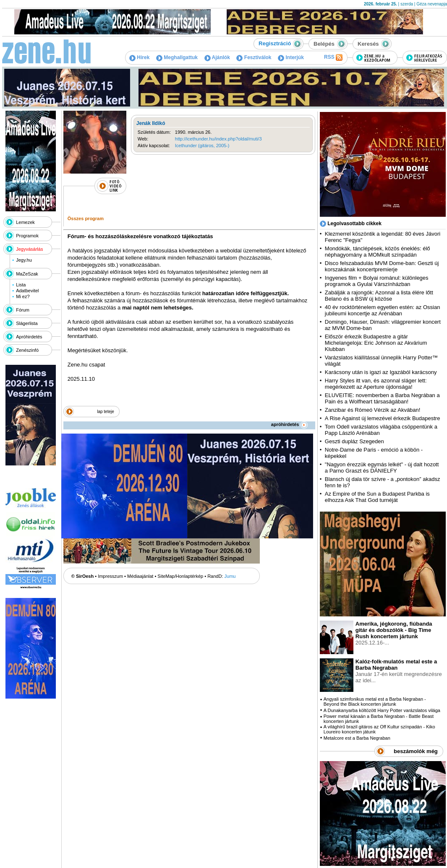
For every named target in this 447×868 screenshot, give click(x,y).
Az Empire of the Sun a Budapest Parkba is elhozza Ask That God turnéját (377, 497)
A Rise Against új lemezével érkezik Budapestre (383, 418)
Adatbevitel (27, 291)
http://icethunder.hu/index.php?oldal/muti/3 (218, 139)
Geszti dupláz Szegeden (354, 441)
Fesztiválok (254, 57)
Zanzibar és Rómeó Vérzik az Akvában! (373, 410)
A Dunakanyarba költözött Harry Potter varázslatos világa (382, 710)
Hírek (139, 57)
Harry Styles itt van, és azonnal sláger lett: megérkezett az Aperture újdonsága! (376, 384)
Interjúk (291, 57)
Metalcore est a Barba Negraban (357, 738)
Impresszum (110, 576)
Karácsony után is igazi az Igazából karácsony (381, 372)
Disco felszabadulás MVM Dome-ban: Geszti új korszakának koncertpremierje (382, 266)
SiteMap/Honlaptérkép (180, 576)
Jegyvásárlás (29, 249)
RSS (333, 57)
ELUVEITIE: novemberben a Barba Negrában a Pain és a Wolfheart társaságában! (382, 398)
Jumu (230, 576)
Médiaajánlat (140, 576)
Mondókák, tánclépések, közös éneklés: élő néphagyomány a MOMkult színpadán (378, 252)
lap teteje (106, 412)
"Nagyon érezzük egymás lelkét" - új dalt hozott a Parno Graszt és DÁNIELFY (382, 468)
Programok (27, 236)
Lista (21, 285)
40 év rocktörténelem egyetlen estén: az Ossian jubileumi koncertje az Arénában (383, 310)
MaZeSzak (27, 274)
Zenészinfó (27, 350)
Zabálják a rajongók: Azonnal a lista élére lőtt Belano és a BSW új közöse (379, 296)
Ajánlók (217, 57)
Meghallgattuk (177, 57)
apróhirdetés (289, 424)
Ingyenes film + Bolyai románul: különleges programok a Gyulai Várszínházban (377, 281)
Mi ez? (23, 296)
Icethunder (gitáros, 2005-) (202, 146)
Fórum (23, 310)
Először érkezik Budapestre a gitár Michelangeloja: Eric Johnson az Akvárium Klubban (376, 343)
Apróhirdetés (29, 337)
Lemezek (25, 222)
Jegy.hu (24, 260)
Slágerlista (27, 323)
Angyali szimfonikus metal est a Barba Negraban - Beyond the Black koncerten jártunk (375, 702)
